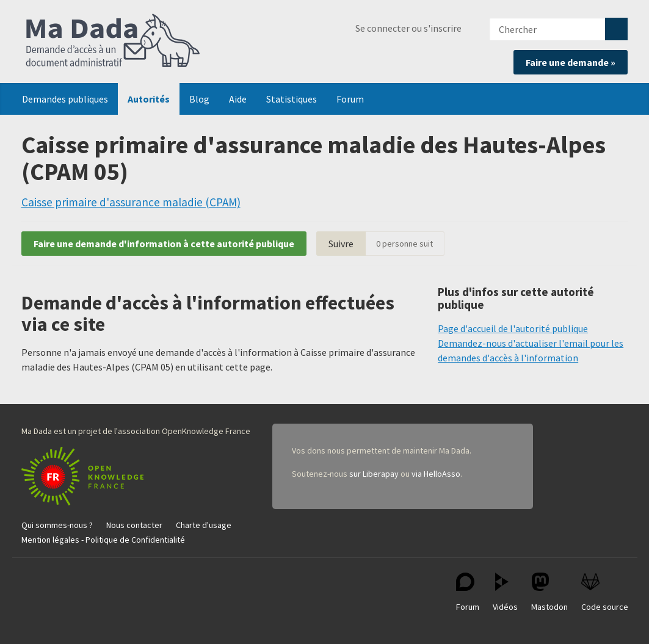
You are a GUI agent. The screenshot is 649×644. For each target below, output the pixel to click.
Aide (238, 99)
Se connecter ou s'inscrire (408, 28)
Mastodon (549, 592)
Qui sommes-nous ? (57, 525)
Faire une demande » (571, 62)
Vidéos (505, 592)
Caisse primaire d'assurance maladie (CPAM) (131, 202)
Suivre (341, 244)
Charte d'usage (204, 525)
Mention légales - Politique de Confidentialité (103, 540)
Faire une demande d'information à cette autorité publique (164, 244)
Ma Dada (113, 42)
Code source (605, 592)
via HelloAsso (436, 474)
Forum (350, 99)
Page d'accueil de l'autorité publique (513, 328)
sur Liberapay (374, 474)
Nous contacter (134, 525)
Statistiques (292, 99)
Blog (199, 99)
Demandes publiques (65, 99)
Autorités (149, 99)
